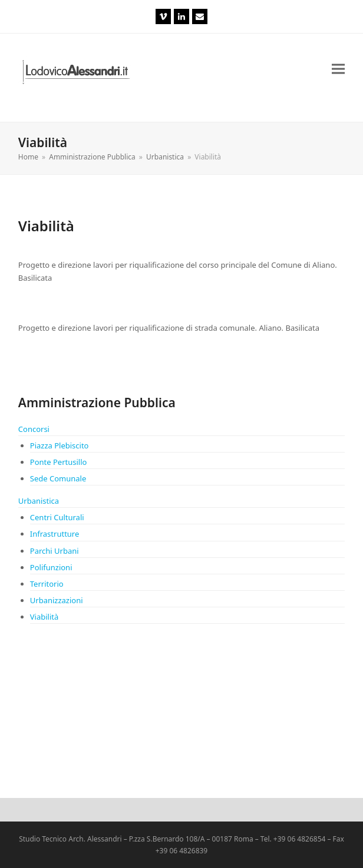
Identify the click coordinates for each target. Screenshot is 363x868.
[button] (338, 69)
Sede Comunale (58, 478)
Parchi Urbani (55, 551)
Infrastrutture (55, 534)
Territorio (47, 584)
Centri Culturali (57, 517)
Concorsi (34, 429)
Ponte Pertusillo (59, 462)
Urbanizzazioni (57, 600)
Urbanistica (39, 501)
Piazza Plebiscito (60, 445)
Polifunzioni (51, 567)
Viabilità (44, 617)
